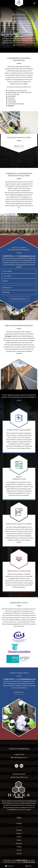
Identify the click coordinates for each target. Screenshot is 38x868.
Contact (19, 692)
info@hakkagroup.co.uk (27, 256)
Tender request (19, 299)
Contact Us (9, 866)
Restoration (19, 827)
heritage (8, 336)
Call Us (28, 866)
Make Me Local (29, 862)
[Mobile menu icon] (34, 3)
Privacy (19, 847)
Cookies (19, 850)
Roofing (11, 106)
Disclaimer (19, 843)
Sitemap (19, 853)
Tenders (19, 840)
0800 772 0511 (9, 256)
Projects (19, 146)
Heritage (19, 830)
